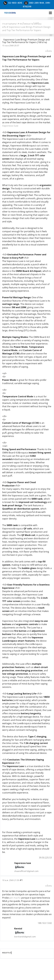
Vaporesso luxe (10, 126)
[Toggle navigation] (50, 13)
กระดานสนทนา (10, 24)
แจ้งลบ (49, 51)
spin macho (15, 898)
